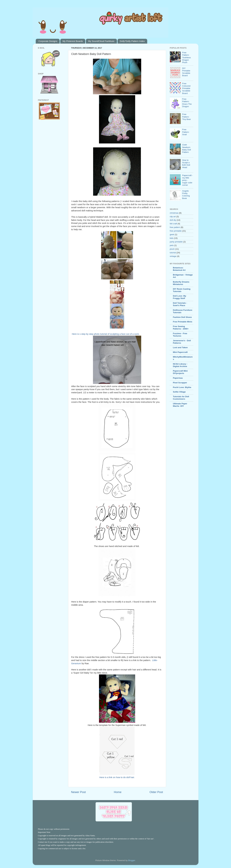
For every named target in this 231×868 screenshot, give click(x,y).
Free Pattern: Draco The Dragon (187, 103)
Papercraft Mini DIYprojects (180, 372)
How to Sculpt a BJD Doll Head (186, 164)
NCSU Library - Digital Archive (180, 365)
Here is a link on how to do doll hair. (117, 777)
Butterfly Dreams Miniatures (181, 283)
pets (172, 245)
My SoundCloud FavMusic (101, 41)
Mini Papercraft (180, 352)
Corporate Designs (48, 41)
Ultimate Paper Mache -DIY (180, 405)
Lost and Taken (180, 347)
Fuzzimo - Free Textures (180, 335)
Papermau (178, 378)
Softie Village (179, 392)
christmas (174, 213)
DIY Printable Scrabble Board (186, 72)
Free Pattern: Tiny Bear (186, 117)
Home (118, 792)
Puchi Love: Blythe (182, 387)
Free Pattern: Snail (186, 132)
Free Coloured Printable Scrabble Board (186, 88)
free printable (176, 231)
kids (172, 238)
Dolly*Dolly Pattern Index (132, 41)
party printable (176, 242)
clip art (173, 217)
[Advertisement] (179, 458)
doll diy (173, 220)
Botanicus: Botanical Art (179, 269)
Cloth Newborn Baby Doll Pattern (187, 148)
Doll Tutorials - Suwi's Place (180, 304)
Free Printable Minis (183, 322)
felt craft (173, 224)
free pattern (175, 227)
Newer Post (79, 792)
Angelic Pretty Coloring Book (186, 195)
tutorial (173, 253)
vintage (173, 256)
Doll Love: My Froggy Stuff (180, 297)
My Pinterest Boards (73, 41)
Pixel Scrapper (180, 383)
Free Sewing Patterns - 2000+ (181, 328)
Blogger (132, 860)
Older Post (156, 792)
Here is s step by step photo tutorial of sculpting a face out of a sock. (106, 334)
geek (172, 234)
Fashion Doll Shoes (182, 317)
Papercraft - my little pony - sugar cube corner (188, 180)
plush (172, 249)
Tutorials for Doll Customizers (181, 398)
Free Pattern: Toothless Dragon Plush (186, 57)
